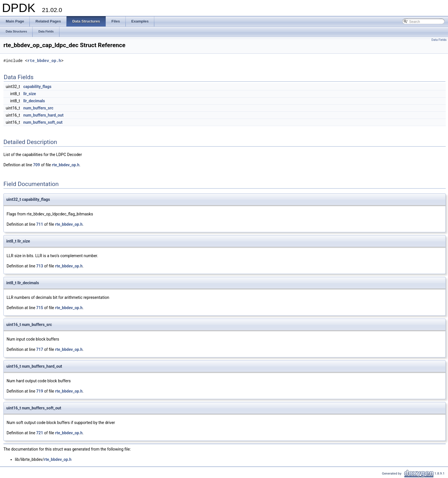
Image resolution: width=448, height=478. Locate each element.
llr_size (30, 94)
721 (40, 433)
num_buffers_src (38, 108)
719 (40, 391)
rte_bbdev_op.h (44, 61)
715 (40, 308)
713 (40, 266)
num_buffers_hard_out (44, 115)
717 (40, 349)
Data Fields (439, 40)
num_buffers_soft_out (43, 122)
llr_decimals (34, 101)
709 (37, 165)
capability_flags (37, 87)
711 (40, 224)
